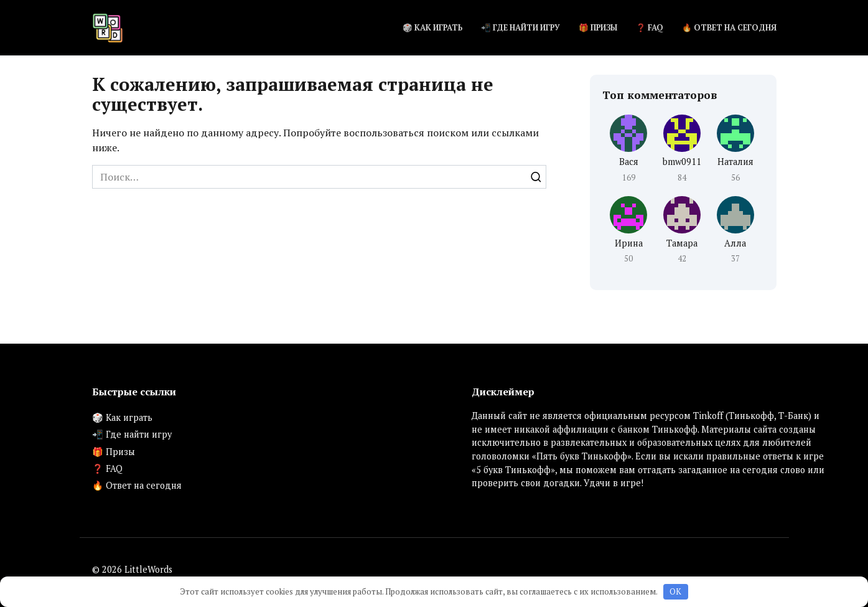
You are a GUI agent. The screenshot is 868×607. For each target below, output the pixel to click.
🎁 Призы (598, 28)
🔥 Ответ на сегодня (729, 28)
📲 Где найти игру (520, 28)
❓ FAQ (650, 28)
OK (675, 591)
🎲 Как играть (432, 28)
